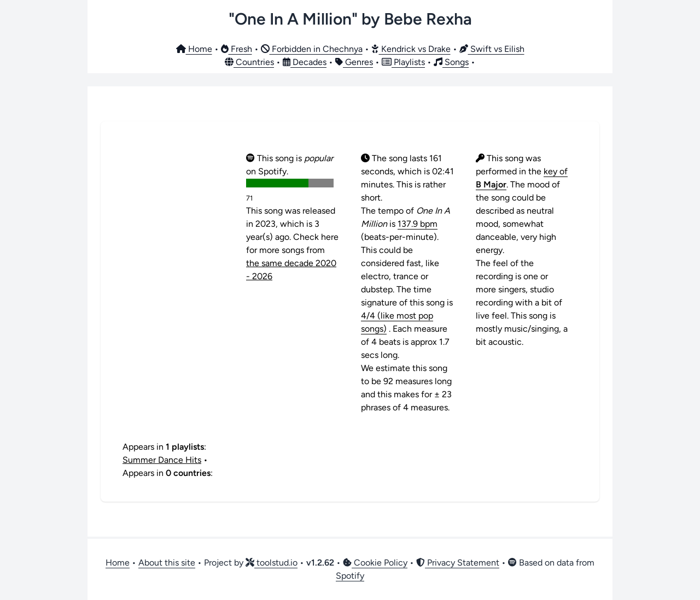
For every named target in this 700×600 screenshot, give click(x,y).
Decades (305, 62)
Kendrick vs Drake (411, 49)
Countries (249, 62)
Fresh (237, 49)
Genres (354, 62)
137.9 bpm (418, 224)
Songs (451, 62)
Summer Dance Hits (162, 460)
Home (194, 49)
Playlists (403, 62)
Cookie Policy (375, 563)
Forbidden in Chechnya (312, 49)
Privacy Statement (458, 563)
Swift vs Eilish (492, 49)
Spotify (350, 576)
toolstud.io (272, 563)
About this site (167, 563)
